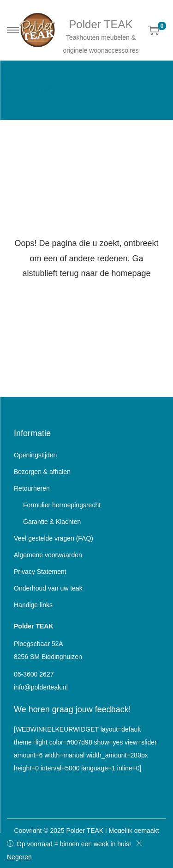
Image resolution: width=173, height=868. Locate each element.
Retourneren (32, 488)
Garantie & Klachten (52, 522)
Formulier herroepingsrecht (62, 505)
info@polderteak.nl (41, 687)
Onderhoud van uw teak (48, 588)
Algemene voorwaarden (48, 555)
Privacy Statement (40, 572)
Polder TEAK (101, 24)
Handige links (33, 605)
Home (15, 90)
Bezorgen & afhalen (42, 472)
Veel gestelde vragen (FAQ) (54, 538)
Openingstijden (35, 455)
